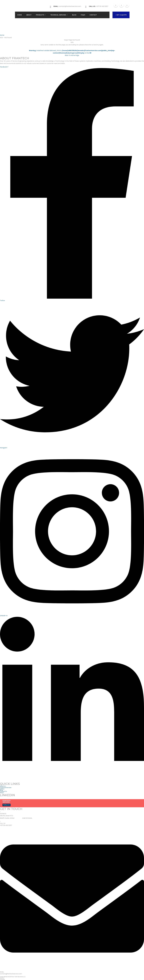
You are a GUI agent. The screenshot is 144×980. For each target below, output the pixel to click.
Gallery (2, 789)
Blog (74, 15)
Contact (93, 15)
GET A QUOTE (121, 15)
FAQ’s (83, 15)
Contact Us (3, 791)
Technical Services (58, 15)
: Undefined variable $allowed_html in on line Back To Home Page (72, 53)
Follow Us (6, 805)
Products (40, 15)
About (29, 15)
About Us (3, 786)
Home (20, 15)
